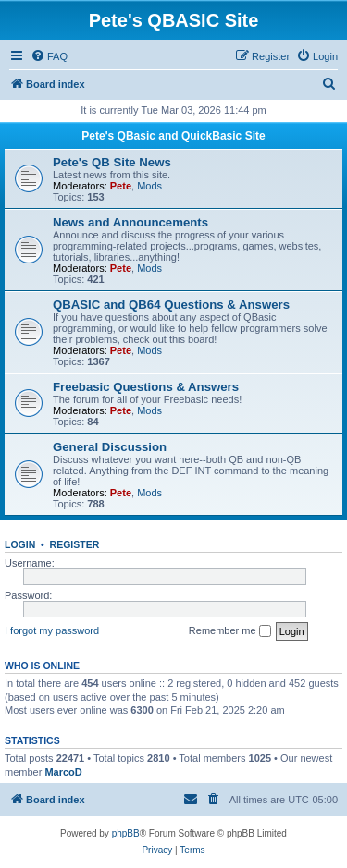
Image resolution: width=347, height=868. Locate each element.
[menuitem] (49, 56)
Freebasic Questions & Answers (146, 387)
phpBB (126, 833)
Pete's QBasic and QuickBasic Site (173, 136)
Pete (121, 186)
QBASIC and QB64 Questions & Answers (171, 305)
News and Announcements (130, 222)
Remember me (230, 631)
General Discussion (110, 447)
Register (75, 544)
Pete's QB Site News (112, 162)
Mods (149, 186)
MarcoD (63, 772)
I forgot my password (52, 630)
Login (20, 544)
